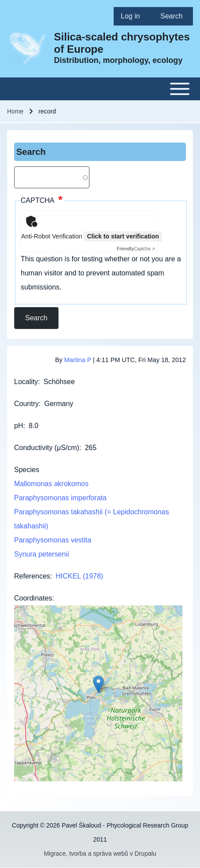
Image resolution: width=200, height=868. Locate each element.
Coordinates (33, 598)
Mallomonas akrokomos (51, 484)
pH (19, 426)
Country (26, 404)
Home (15, 111)
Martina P (78, 360)
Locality (26, 382)
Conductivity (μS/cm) (47, 448)
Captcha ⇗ (136, 249)
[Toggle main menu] (100, 89)
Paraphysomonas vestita (53, 540)
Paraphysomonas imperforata (60, 498)
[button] (98, 684)
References (32, 576)
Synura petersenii (42, 554)
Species (27, 470)
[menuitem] (133, 16)
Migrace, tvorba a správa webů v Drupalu (100, 853)
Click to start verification (123, 236)
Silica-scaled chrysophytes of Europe (122, 43)
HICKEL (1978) (79, 576)
